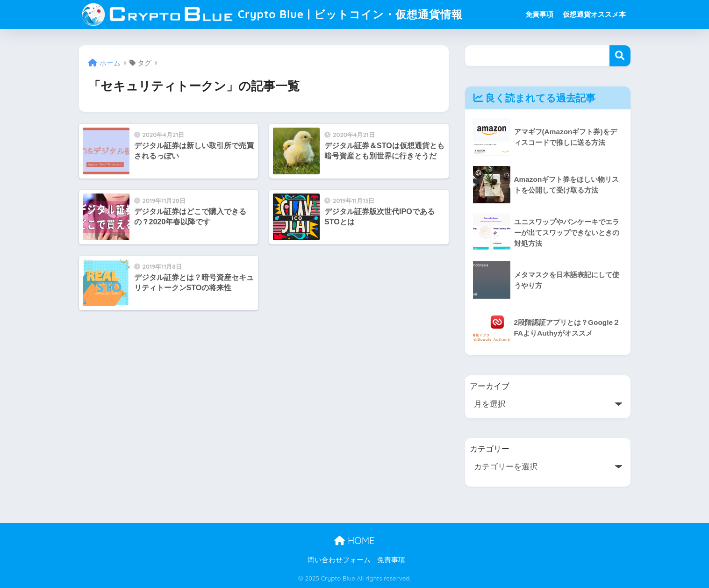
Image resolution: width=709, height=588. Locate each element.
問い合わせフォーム (339, 560)
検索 (620, 56)
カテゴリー (490, 449)
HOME (354, 541)
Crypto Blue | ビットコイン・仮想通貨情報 (272, 14)
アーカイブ (490, 386)
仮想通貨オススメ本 (594, 14)
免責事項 (539, 14)
